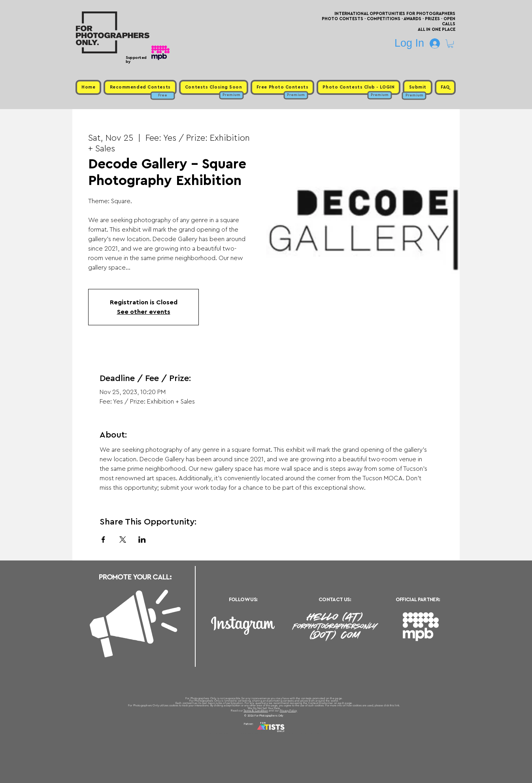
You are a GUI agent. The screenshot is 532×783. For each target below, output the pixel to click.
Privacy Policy (289, 710)
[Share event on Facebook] (103, 540)
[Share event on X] (123, 540)
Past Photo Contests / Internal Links (292, 734)
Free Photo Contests (254, 734)
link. (397, 705)
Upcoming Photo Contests (222, 734)
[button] (450, 44)
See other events (144, 312)
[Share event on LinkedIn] (142, 540)
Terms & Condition (256, 710)
